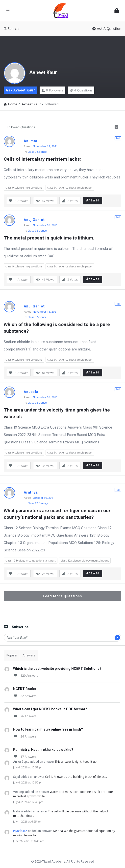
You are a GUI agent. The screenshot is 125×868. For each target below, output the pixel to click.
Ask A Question (107, 29)
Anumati (31, 141)
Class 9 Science (37, 152)
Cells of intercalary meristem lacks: (42, 159)
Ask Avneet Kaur (20, 90)
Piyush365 (20, 831)
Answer (93, 200)
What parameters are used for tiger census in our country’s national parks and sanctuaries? (58, 514)
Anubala (31, 392)
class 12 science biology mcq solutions (85, 560)
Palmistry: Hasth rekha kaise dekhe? (43, 750)
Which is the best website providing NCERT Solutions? (57, 669)
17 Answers (25, 757)
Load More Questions (62, 596)
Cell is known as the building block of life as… (76, 777)
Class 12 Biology (38, 503)
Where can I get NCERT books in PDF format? (50, 709)
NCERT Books (25, 689)
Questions (81, 90)
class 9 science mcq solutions (24, 187)
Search (11, 29)
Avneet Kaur (43, 72)
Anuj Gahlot (34, 220)
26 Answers (25, 716)
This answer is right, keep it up (76, 762)
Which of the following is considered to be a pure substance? (57, 328)
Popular (12, 655)
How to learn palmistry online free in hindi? (48, 729)
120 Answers (26, 676)
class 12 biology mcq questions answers (31, 560)
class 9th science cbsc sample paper (70, 187)
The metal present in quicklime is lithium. (49, 238)
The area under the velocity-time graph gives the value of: (57, 413)
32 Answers (25, 696)
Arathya (31, 492)
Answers (29, 655)
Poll (118, 138)
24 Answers (25, 736)
